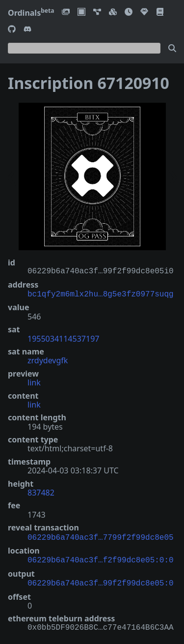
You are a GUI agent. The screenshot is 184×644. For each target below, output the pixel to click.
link (34, 381)
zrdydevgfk (48, 359)
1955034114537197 (63, 338)
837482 (41, 492)
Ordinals (31, 13)
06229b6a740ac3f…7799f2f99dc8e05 (101, 536)
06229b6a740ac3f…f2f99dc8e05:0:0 (101, 557)
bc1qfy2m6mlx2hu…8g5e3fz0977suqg (101, 293)
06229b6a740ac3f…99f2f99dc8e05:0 (101, 580)
